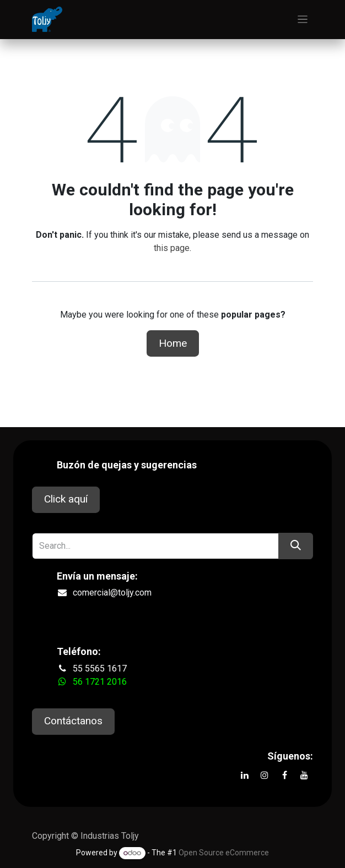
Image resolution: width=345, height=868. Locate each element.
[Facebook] (284, 775)
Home (173, 343)
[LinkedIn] (245, 775)
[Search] (296, 546)
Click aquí (66, 499)
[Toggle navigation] (303, 19)
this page (172, 248)
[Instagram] (265, 775)
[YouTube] (304, 775)
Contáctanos (73, 721)
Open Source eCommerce (224, 853)
